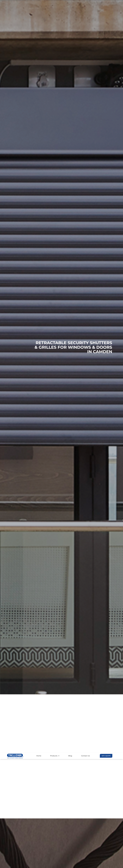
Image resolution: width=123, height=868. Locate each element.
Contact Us (85, 756)
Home (39, 756)
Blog (70, 756)
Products (55, 756)
